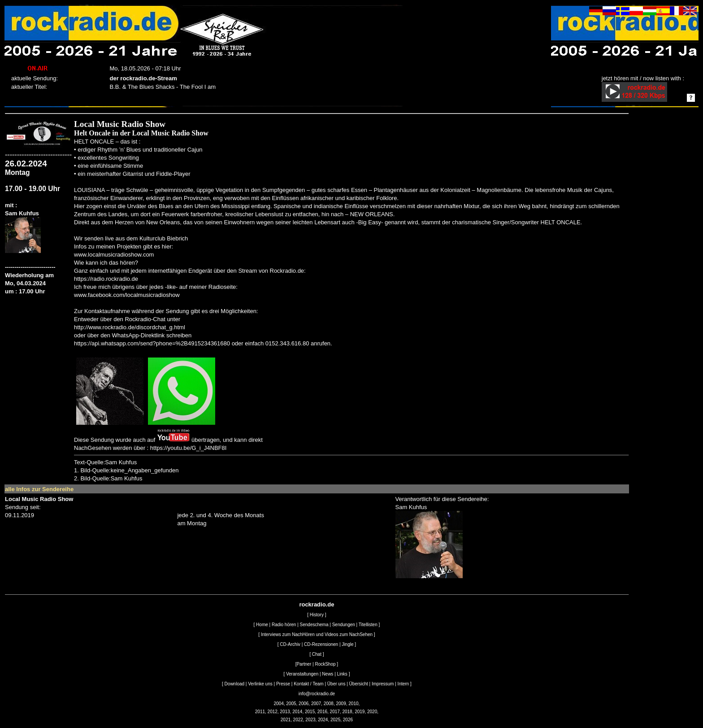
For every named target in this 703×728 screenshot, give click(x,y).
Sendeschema (314, 625)
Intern (404, 684)
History (317, 615)
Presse (283, 684)
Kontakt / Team (309, 684)
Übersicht (359, 684)
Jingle (347, 644)
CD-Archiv (290, 644)
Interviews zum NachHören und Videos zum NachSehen (317, 634)
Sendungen (344, 625)
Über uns (336, 684)
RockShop (325, 664)
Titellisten (368, 625)
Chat (317, 654)
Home (262, 625)
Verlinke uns (260, 684)
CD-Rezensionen (321, 644)
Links (342, 674)
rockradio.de (317, 604)
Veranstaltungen (302, 674)
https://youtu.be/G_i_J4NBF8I (189, 448)
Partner (304, 664)
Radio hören (284, 625)
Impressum (383, 684)
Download (234, 684)
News (328, 674)
